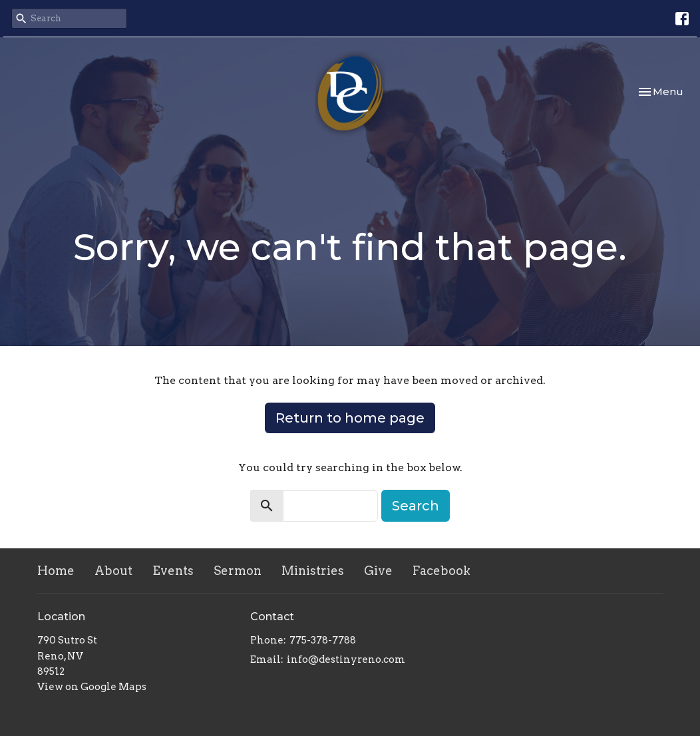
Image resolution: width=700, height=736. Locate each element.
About (113, 571)
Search (416, 506)
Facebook (441, 571)
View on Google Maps (92, 687)
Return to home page (350, 418)
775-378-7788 (323, 640)
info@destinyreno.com (346, 659)
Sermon (238, 571)
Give (378, 571)
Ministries (313, 571)
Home (56, 571)
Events (173, 571)
